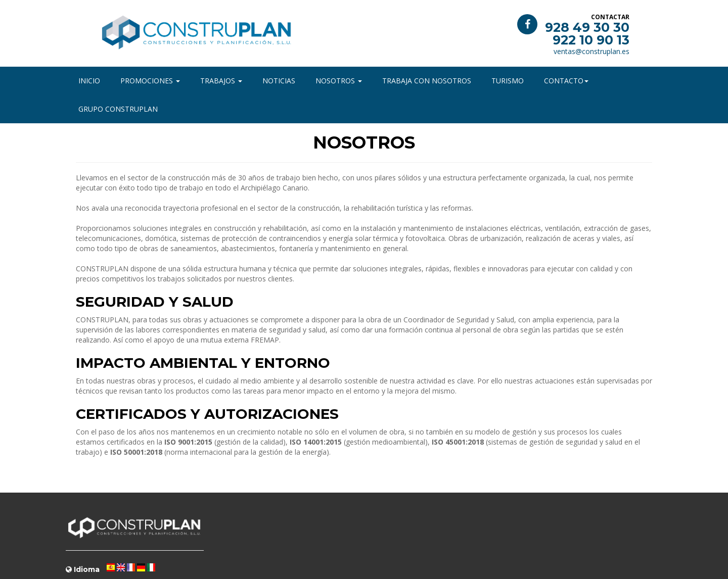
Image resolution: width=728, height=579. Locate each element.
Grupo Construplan (118, 109)
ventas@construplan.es (591, 51)
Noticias (279, 81)
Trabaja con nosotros (427, 81)
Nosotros (339, 81)
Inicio (89, 81)
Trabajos (221, 81)
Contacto (566, 81)
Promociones (150, 81)
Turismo (508, 81)
